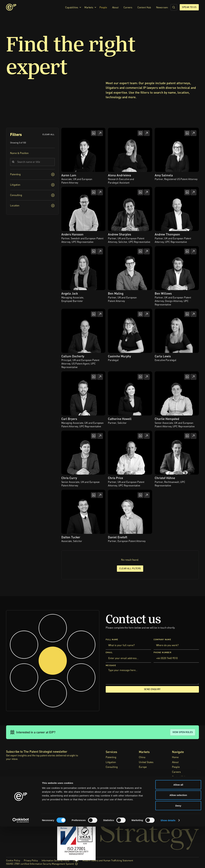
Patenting (111, 757)
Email (109, 652)
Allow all (178, 826)
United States (146, 762)
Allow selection (178, 837)
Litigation (111, 762)
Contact (176, 787)
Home (175, 757)
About (115, 7)
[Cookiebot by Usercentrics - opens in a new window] (21, 862)
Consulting (112, 767)
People (103, 7)
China (142, 757)
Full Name (112, 639)
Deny (178, 847)
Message (111, 665)
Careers (128, 7)
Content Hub (144, 7)
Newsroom (162, 7)
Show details (168, 862)
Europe (143, 767)
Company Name (162, 639)
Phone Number (162, 652)
